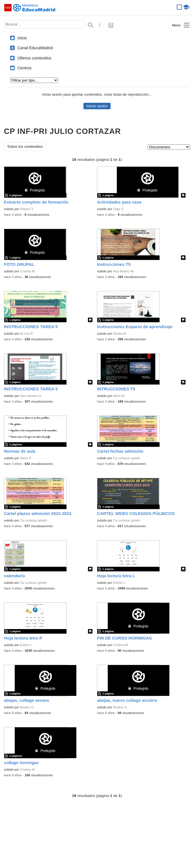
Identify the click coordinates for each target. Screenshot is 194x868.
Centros (25, 68)
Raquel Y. (27, 209)
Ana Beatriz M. (124, 271)
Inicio (22, 38)
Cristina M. (28, 271)
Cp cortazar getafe (127, 458)
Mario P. (26, 458)
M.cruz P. (27, 333)
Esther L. (120, 583)
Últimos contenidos (35, 58)
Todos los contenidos (25, 147)
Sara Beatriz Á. (31, 396)
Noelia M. (120, 333)
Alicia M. (119, 396)
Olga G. (119, 209)
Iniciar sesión (97, 106)
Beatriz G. (27, 707)
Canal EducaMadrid (35, 48)
